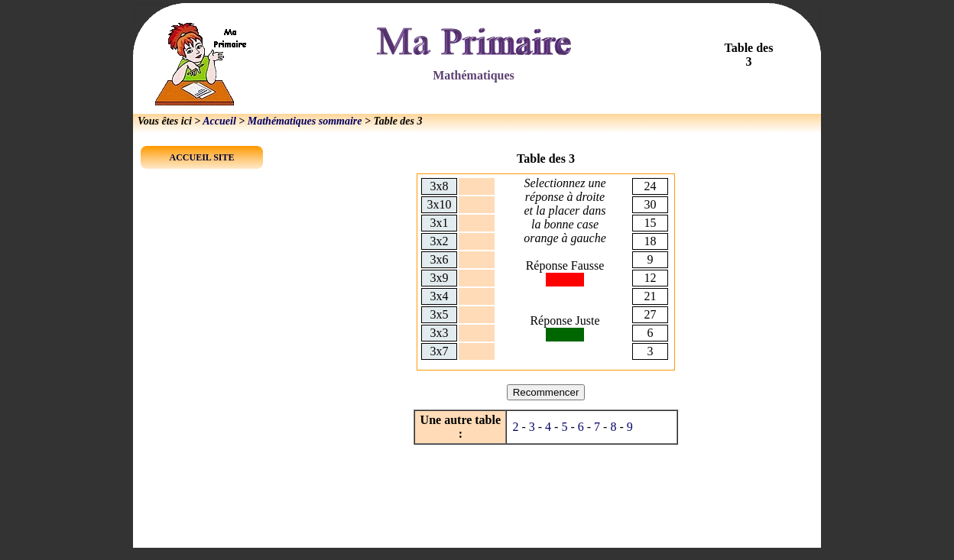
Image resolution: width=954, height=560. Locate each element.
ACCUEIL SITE (201, 157)
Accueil (219, 121)
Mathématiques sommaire (305, 121)
